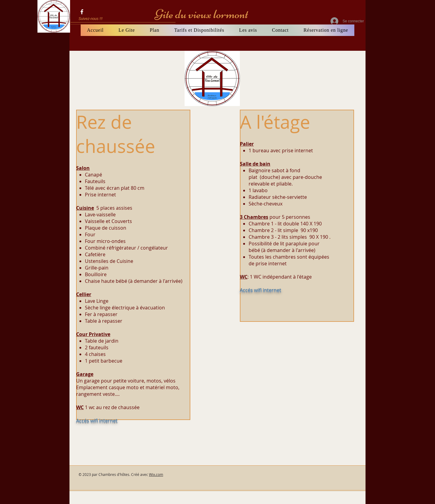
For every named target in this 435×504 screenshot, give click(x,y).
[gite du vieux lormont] (82, 12)
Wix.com (156, 474)
